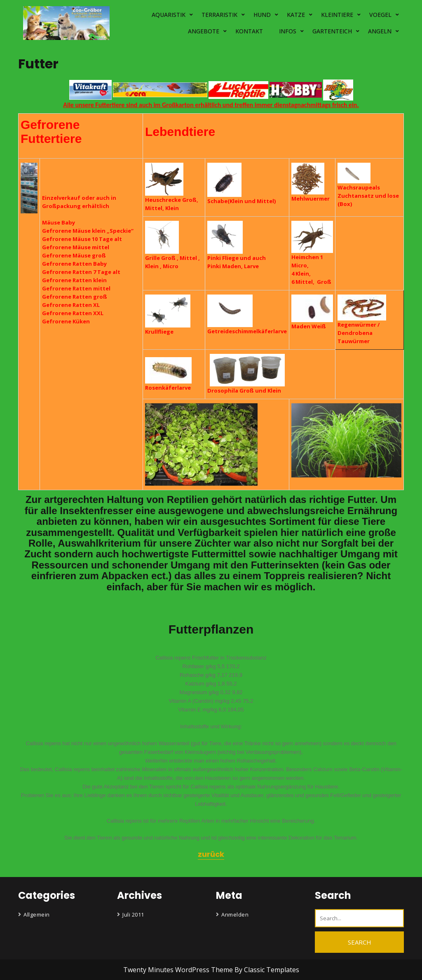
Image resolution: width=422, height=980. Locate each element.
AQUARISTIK (169, 15)
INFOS (288, 31)
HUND (262, 15)
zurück (211, 854)
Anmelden (235, 915)
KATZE (296, 15)
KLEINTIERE (337, 15)
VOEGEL (380, 15)
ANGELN (380, 31)
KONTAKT (249, 31)
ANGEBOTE (204, 31)
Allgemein (37, 915)
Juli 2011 (133, 915)
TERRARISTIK (219, 15)
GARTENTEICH (332, 31)
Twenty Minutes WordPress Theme (179, 970)
